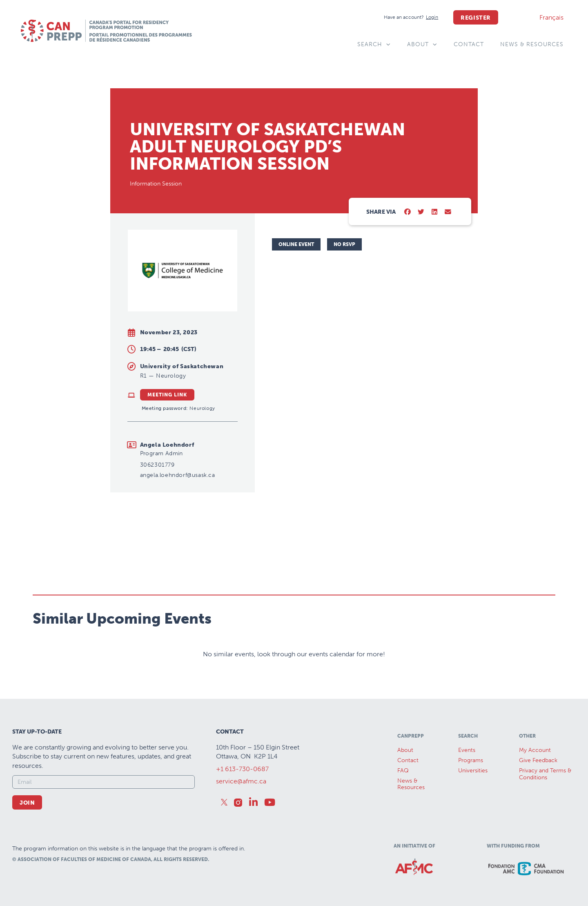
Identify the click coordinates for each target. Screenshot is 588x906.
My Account (535, 750)
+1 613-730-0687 (242, 769)
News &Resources (411, 784)
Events (467, 750)
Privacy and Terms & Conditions (545, 774)
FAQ (403, 771)
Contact (469, 44)
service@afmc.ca (241, 781)
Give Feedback (538, 760)
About (422, 45)
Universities (473, 771)
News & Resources (532, 44)
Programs (471, 760)
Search (374, 45)
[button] (408, 212)
